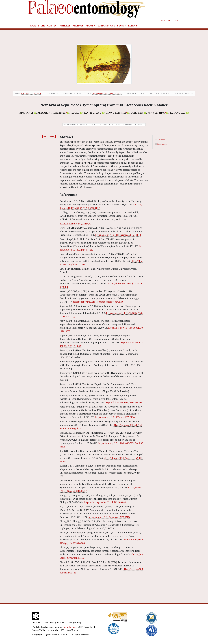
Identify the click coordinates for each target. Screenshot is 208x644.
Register (166, 21)
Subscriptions (106, 26)
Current (53, 26)
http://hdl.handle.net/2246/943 (75, 224)
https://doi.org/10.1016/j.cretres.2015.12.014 (118, 235)
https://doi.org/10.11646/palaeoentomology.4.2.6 (98, 302)
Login (176, 21)
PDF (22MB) (49, 137)
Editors (133, 26)
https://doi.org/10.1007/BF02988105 (123, 402)
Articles (65, 26)
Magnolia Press (70, 627)
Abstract (161, 140)
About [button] (90, 26)
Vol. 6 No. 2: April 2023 (31, 93)
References (162, 144)
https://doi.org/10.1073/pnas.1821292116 (109, 517)
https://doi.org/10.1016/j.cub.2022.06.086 (105, 502)
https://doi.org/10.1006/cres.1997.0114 (115, 417)
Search (122, 26)
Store (42, 26)
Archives (78, 26)
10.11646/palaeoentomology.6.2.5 (107, 93)
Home (33, 26)
